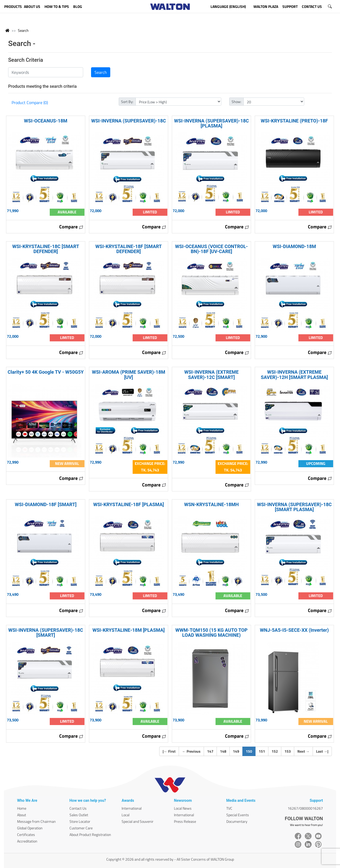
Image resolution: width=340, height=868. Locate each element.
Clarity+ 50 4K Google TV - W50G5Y (46, 372)
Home (22, 808)
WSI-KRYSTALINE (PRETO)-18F (294, 121)
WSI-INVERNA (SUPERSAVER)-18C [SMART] (46, 633)
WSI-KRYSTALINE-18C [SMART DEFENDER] (46, 249)
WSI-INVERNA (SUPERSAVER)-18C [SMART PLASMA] (294, 507)
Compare (71, 227)
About (22, 815)
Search (23, 30)
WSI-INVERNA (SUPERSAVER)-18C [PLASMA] (211, 123)
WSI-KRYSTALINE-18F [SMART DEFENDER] (128, 249)
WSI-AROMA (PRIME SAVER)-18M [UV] (128, 374)
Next (303, 751)
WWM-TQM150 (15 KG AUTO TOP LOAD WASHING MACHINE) (211, 633)
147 (210, 751)
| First (169, 751)
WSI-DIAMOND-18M (294, 246)
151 (262, 751)
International (132, 808)
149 (236, 751)
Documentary (237, 821)
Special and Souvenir (137, 821)
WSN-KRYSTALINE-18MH (212, 504)
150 (251, 751)
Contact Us (78, 808)
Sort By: (127, 102)
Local (126, 815)
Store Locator (80, 821)
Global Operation (30, 828)
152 (275, 751)
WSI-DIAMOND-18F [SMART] (46, 504)
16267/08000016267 (305, 808)
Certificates (26, 834)
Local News (183, 808)
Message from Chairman (36, 821)
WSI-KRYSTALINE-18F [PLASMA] (129, 504)
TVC (229, 808)
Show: (236, 102)
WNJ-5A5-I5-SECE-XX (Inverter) (294, 630)
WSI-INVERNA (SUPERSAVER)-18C (128, 121)
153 (288, 751)
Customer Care (81, 828)
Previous (191, 751)
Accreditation (27, 841)
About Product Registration (90, 834)
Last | (322, 751)
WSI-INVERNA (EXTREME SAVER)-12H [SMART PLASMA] (294, 374)
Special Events (238, 815)
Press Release (185, 821)
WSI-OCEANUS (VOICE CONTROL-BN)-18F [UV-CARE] (211, 249)
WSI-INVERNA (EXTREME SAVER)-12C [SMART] (211, 374)
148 (223, 751)
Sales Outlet (79, 815)
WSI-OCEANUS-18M (46, 121)
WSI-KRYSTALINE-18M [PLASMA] (129, 630)
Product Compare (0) (30, 102)
